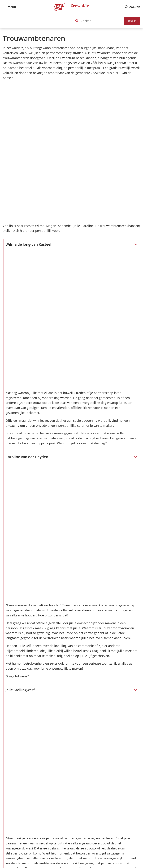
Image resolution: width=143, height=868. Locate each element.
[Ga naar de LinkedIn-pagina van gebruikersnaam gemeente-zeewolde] (120, 856)
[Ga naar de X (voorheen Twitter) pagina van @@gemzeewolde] (130, 856)
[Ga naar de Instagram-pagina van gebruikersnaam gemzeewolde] (111, 856)
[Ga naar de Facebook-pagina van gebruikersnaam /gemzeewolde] (102, 856)
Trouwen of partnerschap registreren (39, 759)
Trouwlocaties (23, 765)
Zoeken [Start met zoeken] (132, 21)
